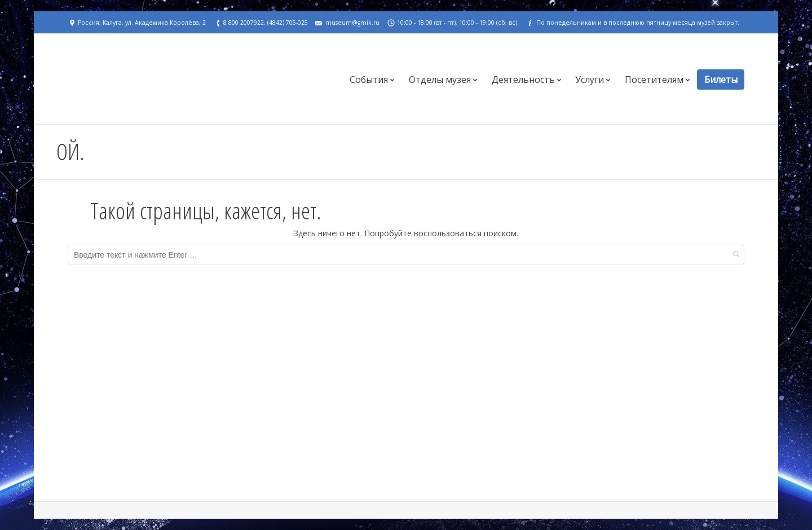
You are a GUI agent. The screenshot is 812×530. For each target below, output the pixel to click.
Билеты (721, 79)
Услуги (590, 79)
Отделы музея (440, 79)
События (369, 79)
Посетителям (654, 79)
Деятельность (523, 79)
